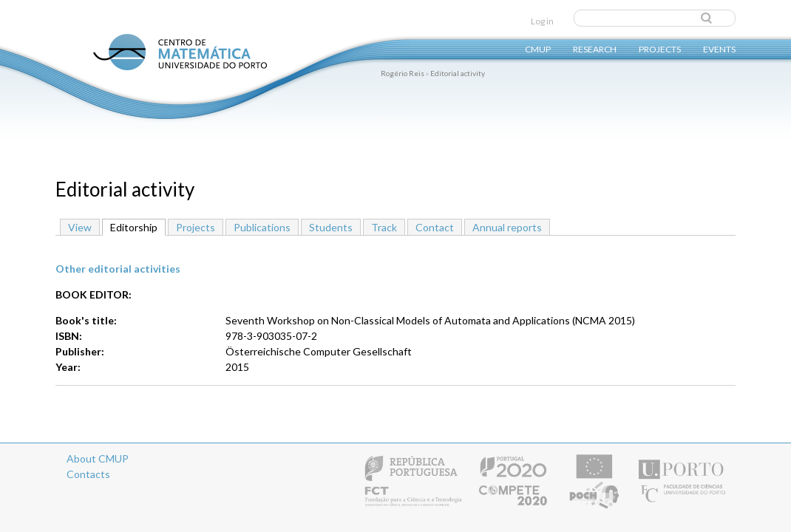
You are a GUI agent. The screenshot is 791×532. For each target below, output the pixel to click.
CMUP (538, 48)
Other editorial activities (118, 269)
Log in (542, 21)
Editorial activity (458, 73)
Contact (435, 227)
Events (719, 48)
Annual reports (507, 227)
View (80, 227)
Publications (262, 227)
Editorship (138, 226)
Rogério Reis (403, 73)
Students (331, 227)
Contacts (88, 474)
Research (595, 48)
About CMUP (98, 458)
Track (384, 227)
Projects (660, 48)
